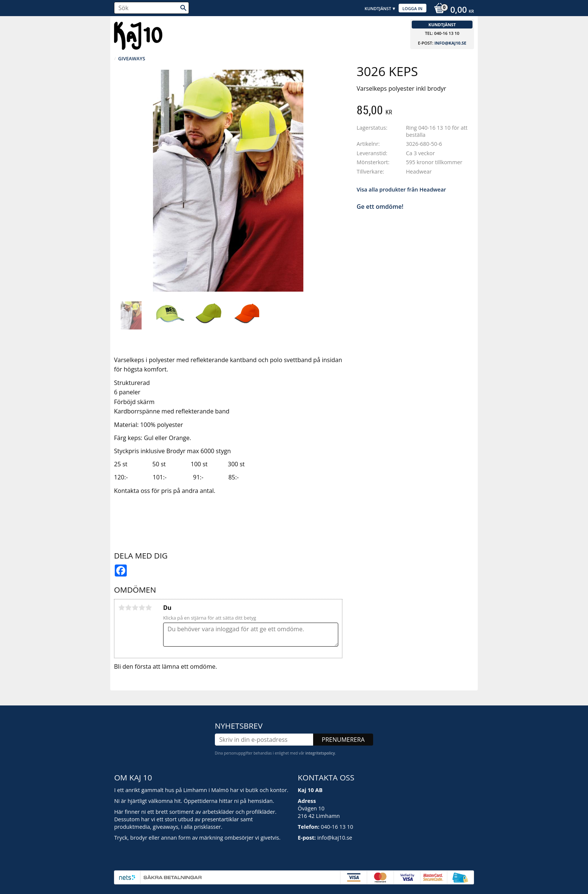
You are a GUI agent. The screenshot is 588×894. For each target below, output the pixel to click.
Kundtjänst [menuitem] (378, 8)
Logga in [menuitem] (412, 8)
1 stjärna (121, 608)
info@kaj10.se (450, 43)
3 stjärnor (135, 608)
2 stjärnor (128, 608)
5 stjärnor (148, 608)
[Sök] (183, 8)
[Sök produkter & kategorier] (151, 8)
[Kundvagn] (452, 10)
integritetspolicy (320, 753)
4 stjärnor (142, 608)
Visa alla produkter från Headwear (401, 189)
